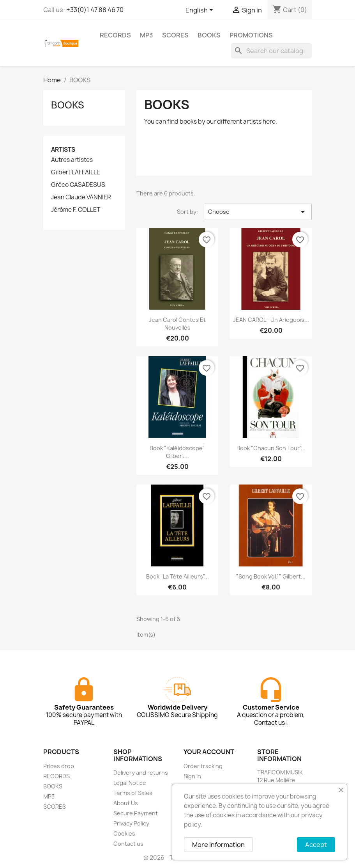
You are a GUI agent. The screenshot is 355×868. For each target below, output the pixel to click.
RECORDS (115, 35)
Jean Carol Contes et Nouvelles (177, 324)
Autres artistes (72, 160)
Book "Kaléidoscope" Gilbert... (177, 452)
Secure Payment (136, 813)
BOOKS (209, 35)
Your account (209, 752)
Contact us (128, 844)
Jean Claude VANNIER (81, 197)
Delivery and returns (141, 773)
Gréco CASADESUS (78, 185)
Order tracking (203, 766)
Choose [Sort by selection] (258, 212)
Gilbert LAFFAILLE (76, 172)
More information (218, 845)
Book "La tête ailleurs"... (177, 576)
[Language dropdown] (201, 11)
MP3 (147, 35)
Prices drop (59, 766)
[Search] (271, 51)
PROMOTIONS (251, 35)
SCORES (175, 35)
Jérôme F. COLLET (76, 210)
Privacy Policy (131, 823)
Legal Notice (130, 783)
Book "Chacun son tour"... (271, 448)
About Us (126, 803)
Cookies (124, 833)
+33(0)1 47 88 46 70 (95, 10)
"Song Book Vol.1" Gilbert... (271, 576)
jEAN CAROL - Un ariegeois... (271, 320)
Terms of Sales (133, 793)
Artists (63, 150)
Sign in (192, 776)
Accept (316, 845)
